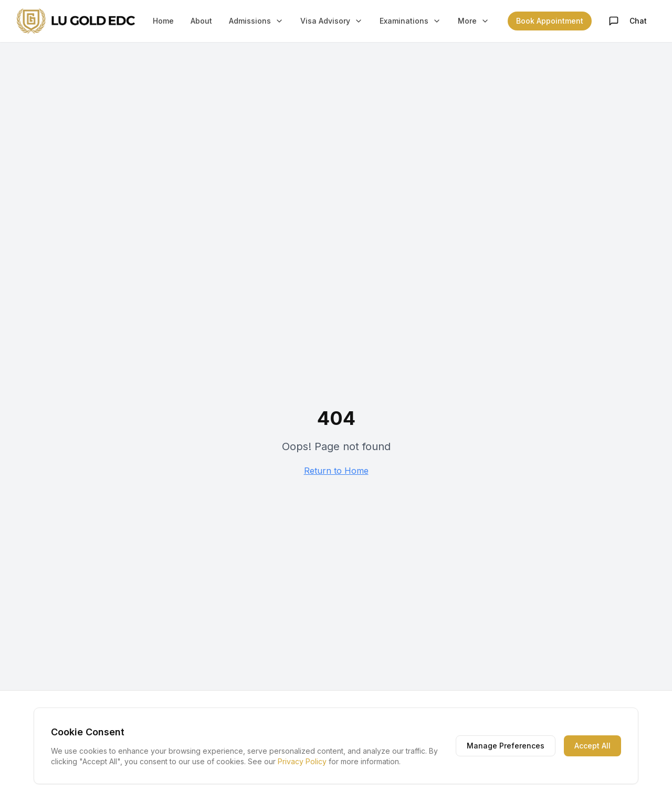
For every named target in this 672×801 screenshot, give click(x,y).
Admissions (256, 21)
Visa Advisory (332, 21)
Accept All (592, 746)
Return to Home (336, 471)
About (201, 21)
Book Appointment (550, 21)
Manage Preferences (506, 746)
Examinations (410, 21)
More (474, 21)
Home (163, 21)
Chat (628, 21)
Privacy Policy (302, 761)
